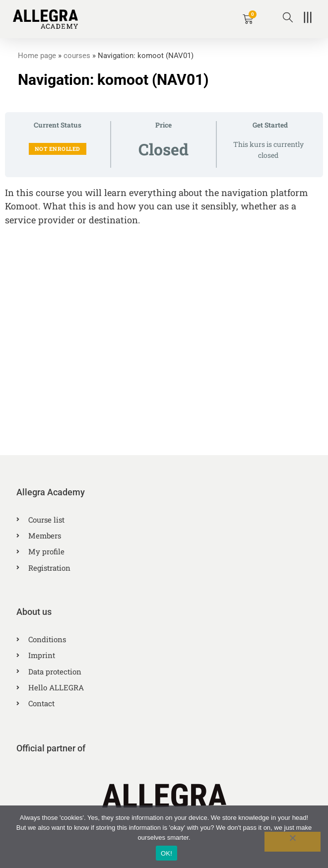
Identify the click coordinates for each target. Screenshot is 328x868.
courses (77, 56)
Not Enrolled (58, 149)
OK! (166, 853)
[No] (293, 842)
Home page (37, 56)
